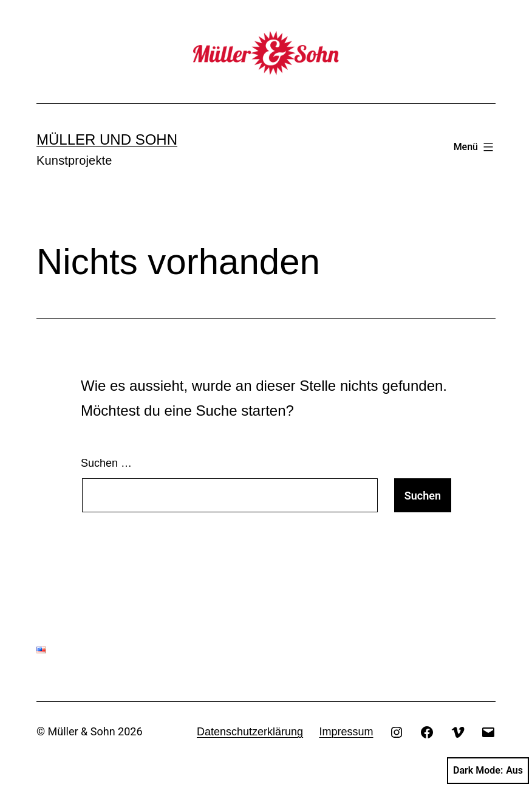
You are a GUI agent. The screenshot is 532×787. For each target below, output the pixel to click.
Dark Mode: (488, 771)
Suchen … (106, 463)
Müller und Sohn (107, 139)
